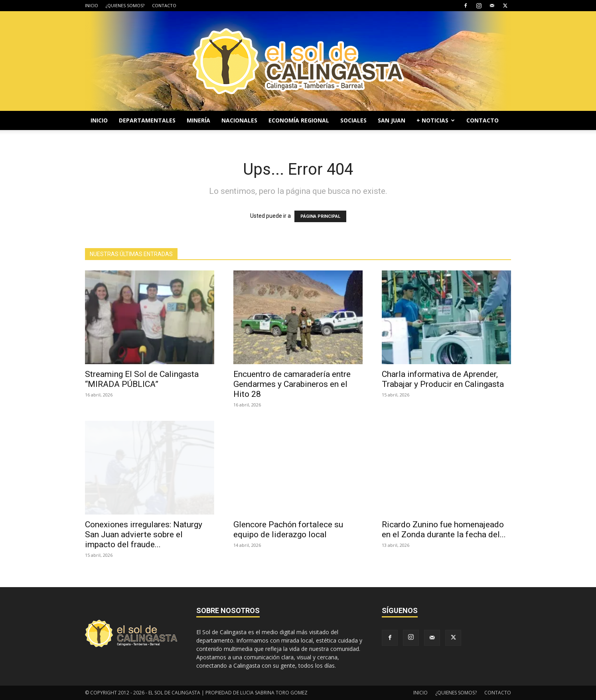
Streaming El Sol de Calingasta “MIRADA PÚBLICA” (142, 379)
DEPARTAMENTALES (147, 120)
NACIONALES (239, 120)
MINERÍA (198, 120)
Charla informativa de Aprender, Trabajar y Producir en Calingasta (443, 379)
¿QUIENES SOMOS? (125, 5)
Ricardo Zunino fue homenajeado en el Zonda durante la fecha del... (444, 529)
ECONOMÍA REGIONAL (299, 120)
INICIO (92, 5)
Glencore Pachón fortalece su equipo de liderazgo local (288, 529)
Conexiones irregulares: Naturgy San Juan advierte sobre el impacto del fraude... (144, 534)
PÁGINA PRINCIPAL (320, 216)
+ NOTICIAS (436, 120)
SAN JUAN (392, 120)
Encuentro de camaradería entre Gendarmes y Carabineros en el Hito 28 (292, 384)
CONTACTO (164, 5)
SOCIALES (353, 120)
